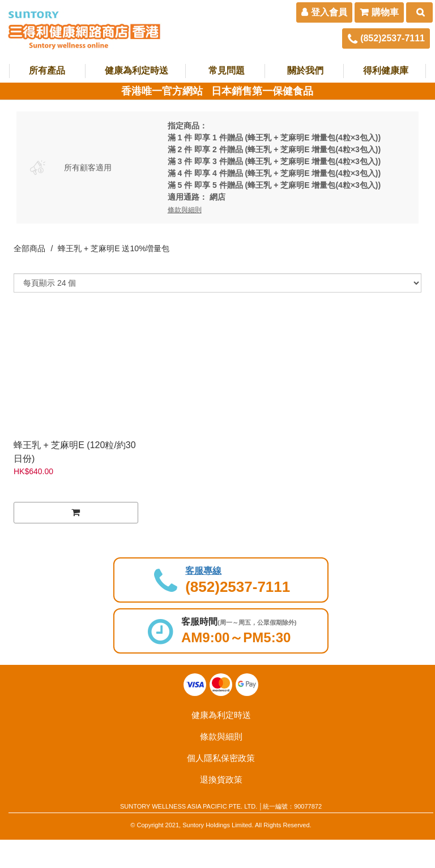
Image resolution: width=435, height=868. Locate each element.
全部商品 (29, 248)
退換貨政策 (221, 779)
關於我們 (305, 70)
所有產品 (47, 70)
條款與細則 (221, 736)
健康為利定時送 (137, 70)
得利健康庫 (386, 70)
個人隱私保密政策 (221, 758)
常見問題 (227, 70)
